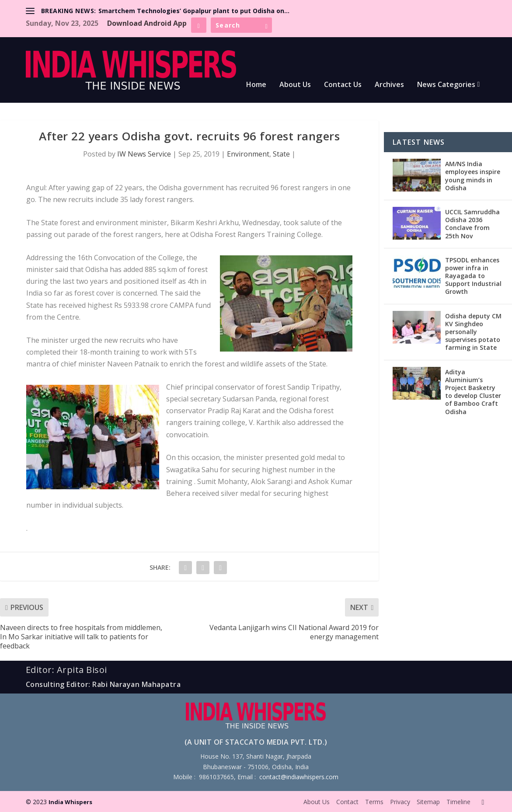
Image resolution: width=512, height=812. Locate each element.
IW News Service (144, 154)
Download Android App (147, 23)
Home (256, 85)
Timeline (458, 802)
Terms (374, 802)
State (281, 154)
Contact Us (343, 85)
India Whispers (70, 802)
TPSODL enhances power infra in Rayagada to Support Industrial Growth (473, 276)
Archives (389, 85)
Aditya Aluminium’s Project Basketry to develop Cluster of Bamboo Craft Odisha (473, 392)
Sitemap (428, 802)
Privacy (400, 802)
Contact (347, 802)
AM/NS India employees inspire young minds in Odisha (473, 176)
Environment (248, 154)
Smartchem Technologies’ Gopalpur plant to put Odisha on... (194, 11)
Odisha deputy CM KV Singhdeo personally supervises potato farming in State (473, 332)
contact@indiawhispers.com (299, 777)
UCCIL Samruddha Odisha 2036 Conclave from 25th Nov (472, 224)
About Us (295, 85)
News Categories (446, 85)
